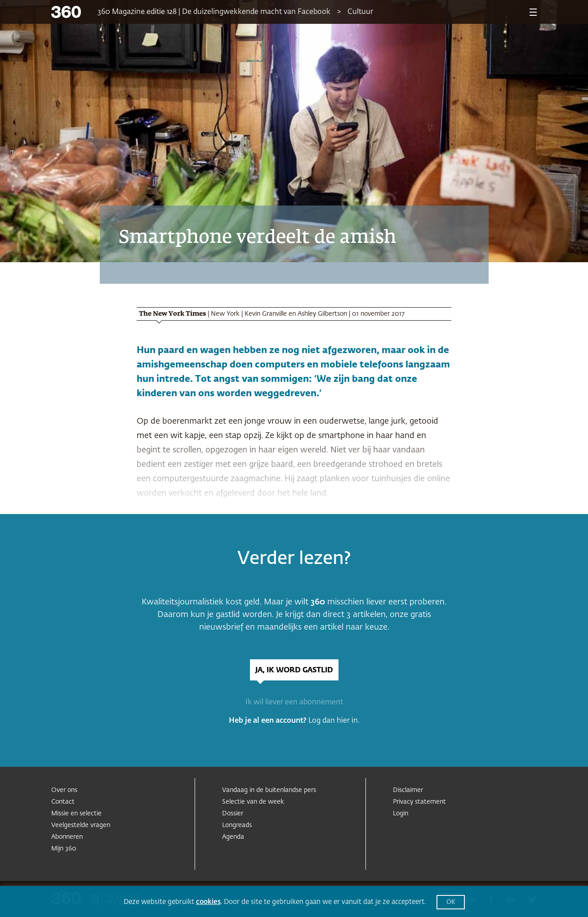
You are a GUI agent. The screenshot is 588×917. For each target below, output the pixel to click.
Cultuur (360, 12)
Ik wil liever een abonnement (294, 702)
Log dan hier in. (334, 721)
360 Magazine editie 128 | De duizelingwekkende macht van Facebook (214, 12)
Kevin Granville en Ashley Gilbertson (296, 314)
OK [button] (451, 902)
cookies (208, 902)
